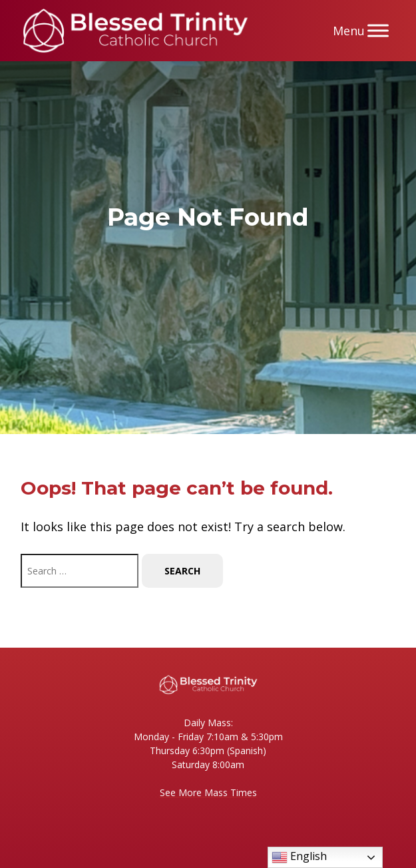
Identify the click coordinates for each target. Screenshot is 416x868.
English (299, 857)
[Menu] (378, 30)
